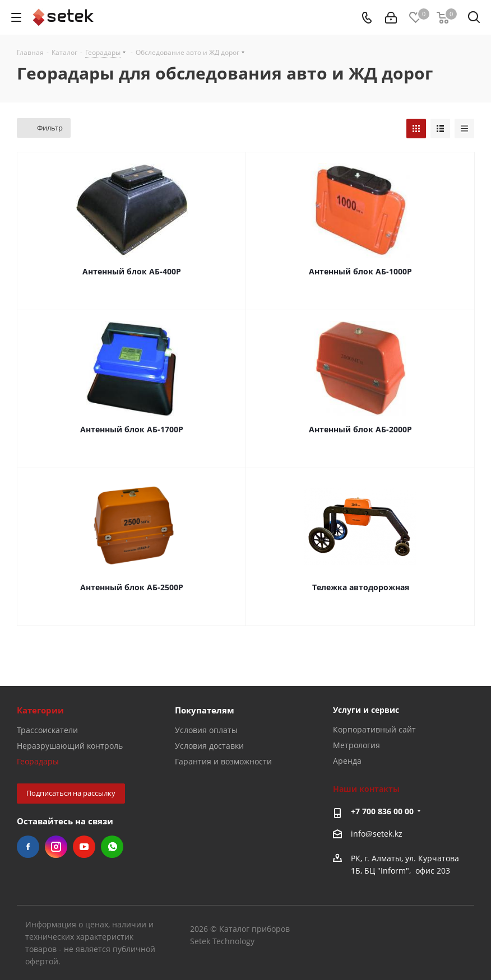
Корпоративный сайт (374, 729)
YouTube (84, 847)
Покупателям (205, 710)
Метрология (356, 745)
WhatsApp (112, 847)
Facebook (28, 847)
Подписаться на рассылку (71, 793)
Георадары (38, 761)
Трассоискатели (47, 730)
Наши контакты (366, 789)
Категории (40, 710)
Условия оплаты (206, 730)
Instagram (56, 847)
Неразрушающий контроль (70, 746)
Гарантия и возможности (223, 761)
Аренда (347, 761)
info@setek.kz (377, 834)
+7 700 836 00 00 (382, 811)
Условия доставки (209, 746)
